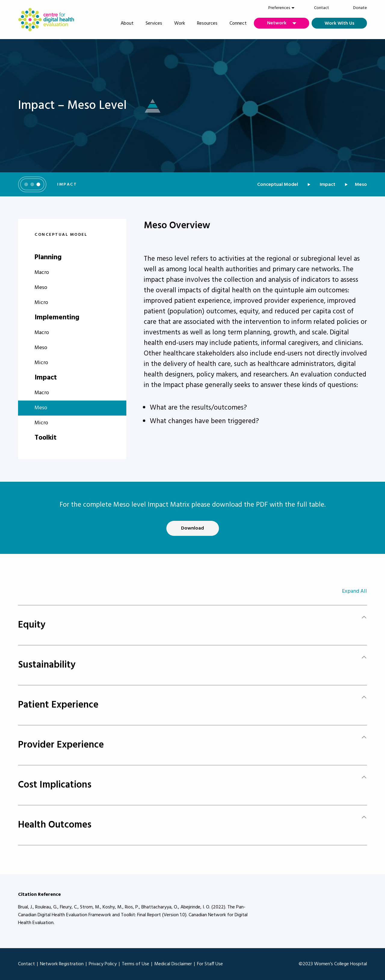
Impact (328, 185)
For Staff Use (210, 964)
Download (192, 528)
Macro (42, 273)
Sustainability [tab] (47, 665)
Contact (322, 8)
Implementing (57, 318)
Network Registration (62, 964)
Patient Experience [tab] (58, 705)
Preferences (279, 8)
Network (277, 23)
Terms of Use (136, 964)
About (127, 23)
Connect (238, 23)
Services (154, 23)
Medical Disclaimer (173, 964)
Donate (360, 8)
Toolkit (46, 438)
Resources (207, 23)
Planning (48, 258)
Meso (41, 288)
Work (180, 23)
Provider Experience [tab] (61, 745)
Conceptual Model (278, 185)
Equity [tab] (32, 625)
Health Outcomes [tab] (55, 825)
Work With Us (339, 23)
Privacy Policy (103, 964)
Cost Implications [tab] (55, 785)
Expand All (354, 591)
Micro (41, 303)
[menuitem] (279, 8)
